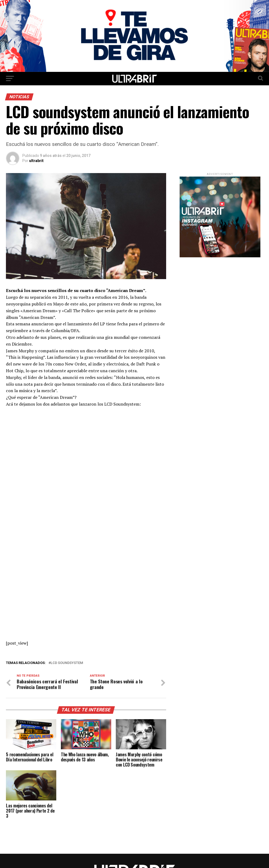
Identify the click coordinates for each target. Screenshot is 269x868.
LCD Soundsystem (67, 663)
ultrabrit (36, 161)
